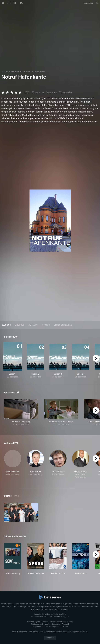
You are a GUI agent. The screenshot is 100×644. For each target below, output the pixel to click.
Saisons (6, 325)
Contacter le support (61, 617)
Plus (17, 496)
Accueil (5, 71)
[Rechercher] (97, 3)
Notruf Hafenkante (37, 71)
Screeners (56, 624)
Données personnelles (64, 622)
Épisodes (20, 325)
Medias (48, 624)
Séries (14, 71)
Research (66, 624)
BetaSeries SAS (37, 624)
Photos (46, 325)
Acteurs (33, 325)
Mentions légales (34, 622)
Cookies (45, 622)
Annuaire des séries (42, 614)
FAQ (49, 617)
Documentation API (39, 617)
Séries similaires (63, 325)
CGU (52, 622)
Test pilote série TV (39, 627)
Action (22, 71)
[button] (13, 466)
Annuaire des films (59, 614)
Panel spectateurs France (58, 627)
